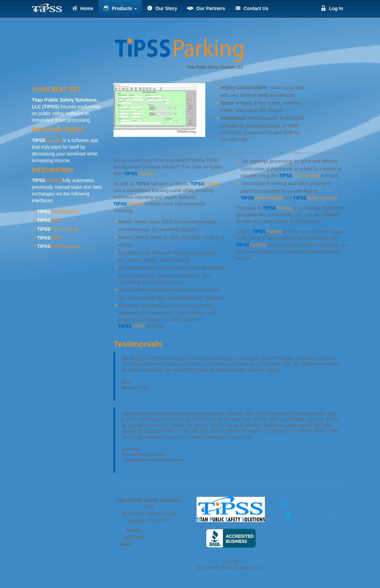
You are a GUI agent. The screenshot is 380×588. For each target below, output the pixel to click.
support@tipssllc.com (157, 544)
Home (83, 8)
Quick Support (312, 502)
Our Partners (206, 8)
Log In (332, 8)
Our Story (162, 8)
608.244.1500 (158, 530)
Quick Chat (313, 517)
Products (120, 8)
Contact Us (252, 8)
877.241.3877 (161, 537)
